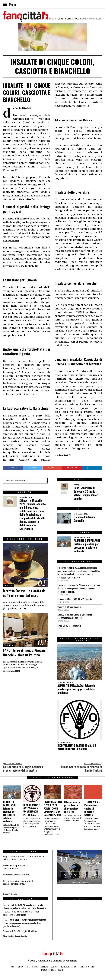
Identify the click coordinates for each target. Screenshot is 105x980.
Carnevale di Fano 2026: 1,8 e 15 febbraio (75, 599)
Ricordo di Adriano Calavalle (84, 519)
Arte (28, 967)
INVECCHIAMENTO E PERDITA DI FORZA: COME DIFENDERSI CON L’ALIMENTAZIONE (53, 808)
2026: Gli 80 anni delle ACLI (69, 626)
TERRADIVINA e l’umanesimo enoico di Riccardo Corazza (92, 808)
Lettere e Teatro (69, 967)
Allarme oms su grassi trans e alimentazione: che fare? (72, 807)
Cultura (45, 967)
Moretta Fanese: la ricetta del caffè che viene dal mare (25, 593)
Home (13, 967)
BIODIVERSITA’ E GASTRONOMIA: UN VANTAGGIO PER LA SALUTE (77, 747)
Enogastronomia (48, 970)
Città (21, 967)
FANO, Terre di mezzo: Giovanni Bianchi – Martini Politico (25, 652)
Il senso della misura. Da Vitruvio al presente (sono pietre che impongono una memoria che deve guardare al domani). (79, 588)
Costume (55, 967)
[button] (45, 481)
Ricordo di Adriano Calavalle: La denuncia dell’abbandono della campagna (75, 616)
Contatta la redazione (65, 961)
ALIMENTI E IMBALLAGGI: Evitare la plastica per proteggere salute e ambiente (87, 546)
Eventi (61, 970)
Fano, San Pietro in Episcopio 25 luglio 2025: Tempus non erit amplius (87, 493)
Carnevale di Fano (86, 967)
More (26, 608)
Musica (35, 967)
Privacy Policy (10, 894)
